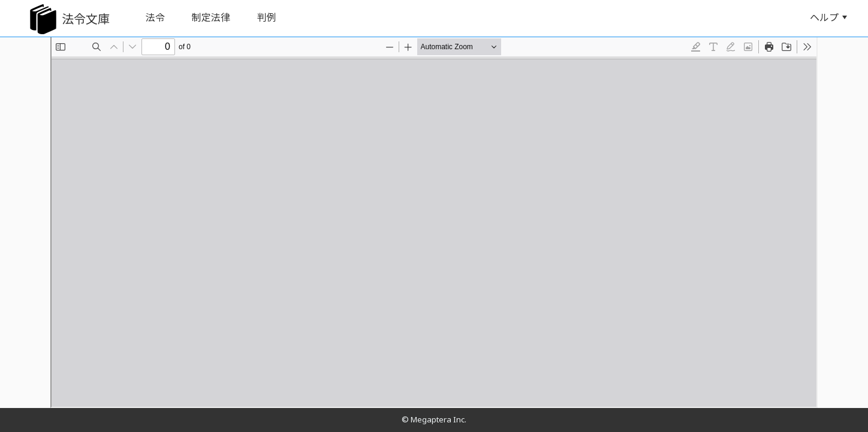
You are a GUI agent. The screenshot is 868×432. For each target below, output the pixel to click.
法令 (155, 17)
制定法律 (211, 17)
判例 (267, 17)
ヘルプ (828, 17)
